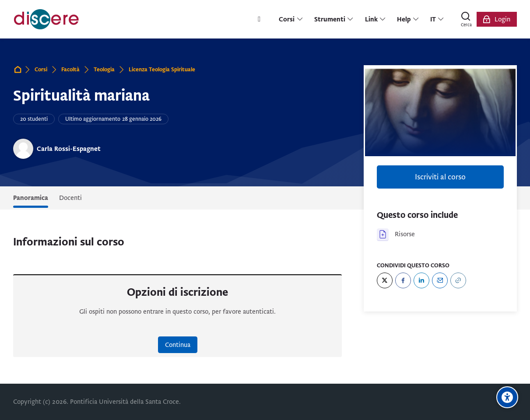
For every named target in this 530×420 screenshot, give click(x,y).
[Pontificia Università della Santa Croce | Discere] (46, 19)
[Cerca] (466, 19)
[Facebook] (403, 280)
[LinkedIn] (421, 280)
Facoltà (70, 70)
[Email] (440, 280)
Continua (178, 345)
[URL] (458, 280)
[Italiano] (437, 19)
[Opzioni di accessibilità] (507, 397)
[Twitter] (385, 280)
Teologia (104, 70)
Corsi (41, 70)
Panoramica (31, 198)
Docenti (70, 198)
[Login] (497, 19)
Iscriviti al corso (440, 177)
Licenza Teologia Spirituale (162, 70)
